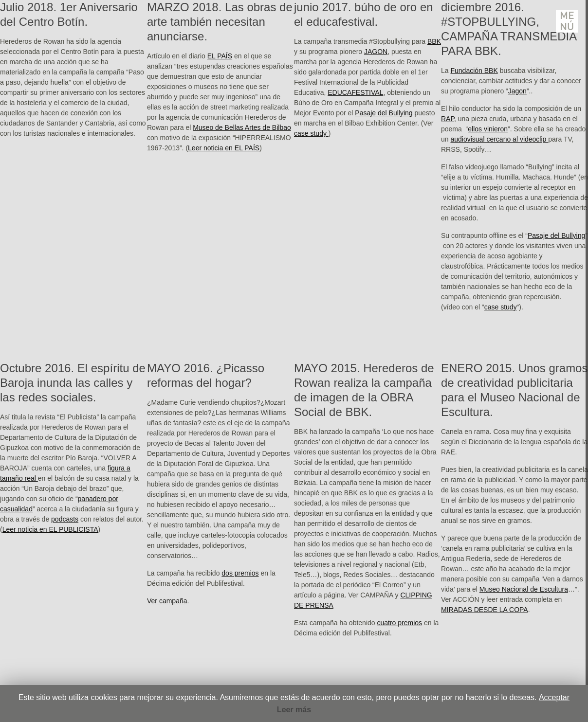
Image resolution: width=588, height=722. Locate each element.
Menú (567, 21)
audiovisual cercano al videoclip (499, 139)
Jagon (517, 91)
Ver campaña (167, 601)
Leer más (294, 710)
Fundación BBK (474, 71)
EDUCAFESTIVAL (355, 92)
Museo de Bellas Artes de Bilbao (242, 127)
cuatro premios (399, 623)
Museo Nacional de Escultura (524, 589)
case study (311, 133)
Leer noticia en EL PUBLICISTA (50, 529)
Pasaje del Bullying (384, 113)
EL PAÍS (220, 56)
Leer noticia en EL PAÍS (224, 148)
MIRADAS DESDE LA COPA (485, 610)
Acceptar (554, 697)
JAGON (376, 52)
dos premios (240, 573)
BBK (434, 41)
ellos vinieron (488, 129)
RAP (448, 119)
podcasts (65, 519)
